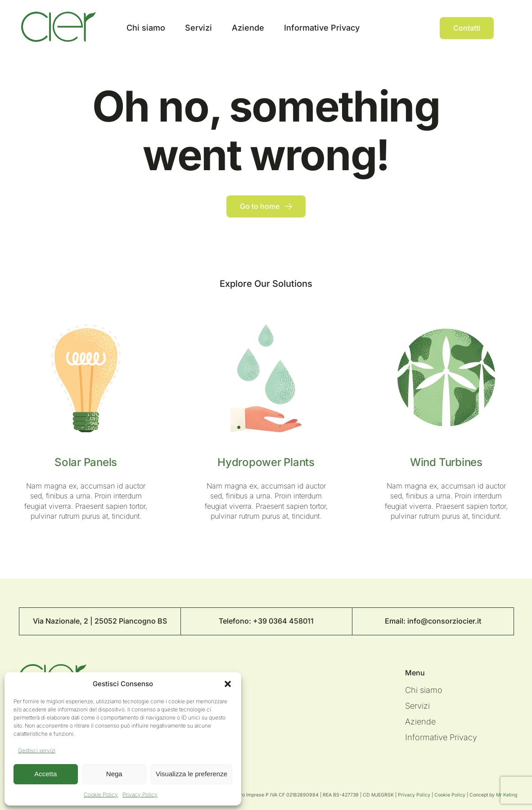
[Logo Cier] (59, 15)
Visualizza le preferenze (192, 774)
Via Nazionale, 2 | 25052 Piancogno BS (100, 621)
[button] (228, 684)
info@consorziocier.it (444, 621)
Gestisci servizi (37, 750)
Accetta (45, 774)
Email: (396, 621)
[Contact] (467, 28)
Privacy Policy (140, 794)
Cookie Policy (101, 794)
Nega (114, 774)
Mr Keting (507, 795)
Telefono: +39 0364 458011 (266, 621)
